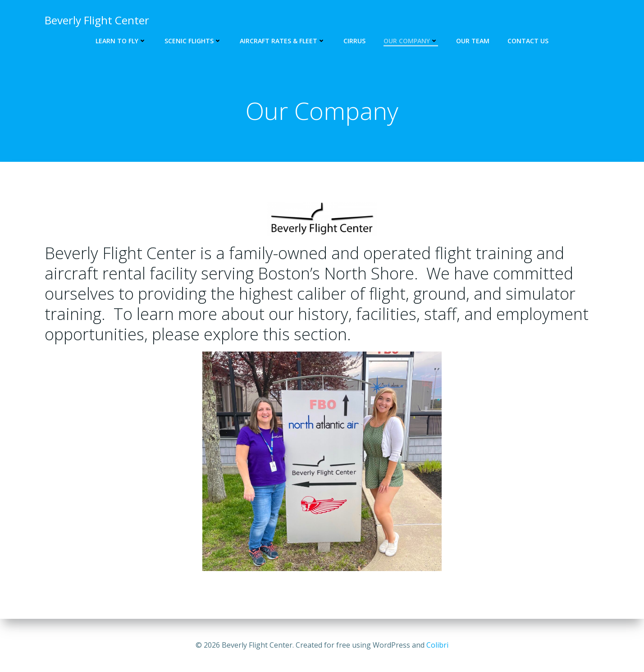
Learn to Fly (121, 41)
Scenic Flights (193, 41)
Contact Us (528, 41)
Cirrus (354, 41)
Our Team (473, 41)
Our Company (411, 41)
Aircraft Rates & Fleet (283, 41)
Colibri (437, 645)
